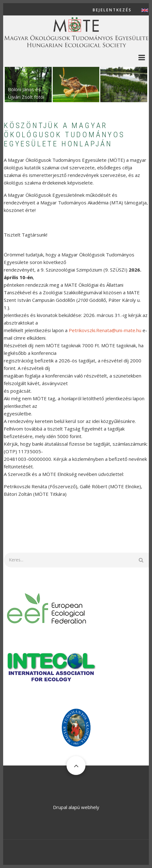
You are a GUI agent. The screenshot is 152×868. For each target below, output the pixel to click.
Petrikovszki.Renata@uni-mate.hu (105, 330)
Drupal (60, 807)
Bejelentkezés (112, 10)
